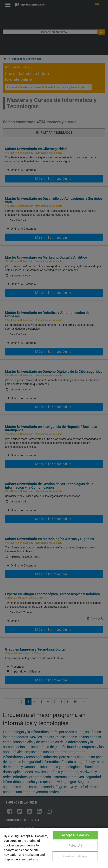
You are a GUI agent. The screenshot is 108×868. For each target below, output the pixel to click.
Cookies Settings (75, 856)
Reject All (75, 846)
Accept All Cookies (75, 835)
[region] (54, 848)
